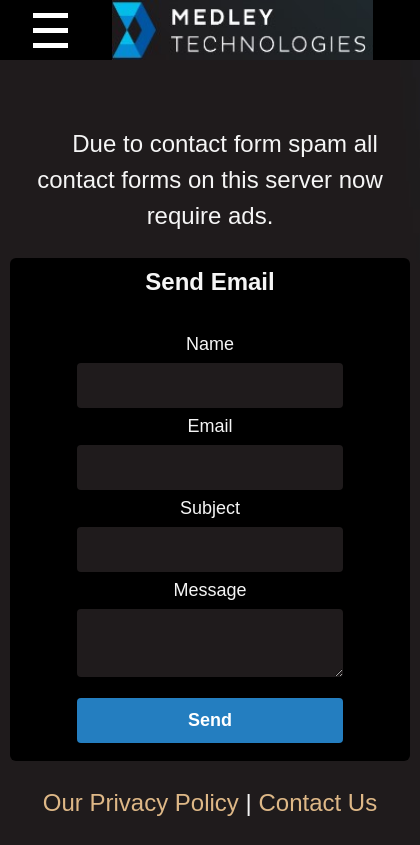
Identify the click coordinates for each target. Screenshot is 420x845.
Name (210, 344)
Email (209, 426)
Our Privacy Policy (141, 802)
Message (209, 590)
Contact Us (317, 802)
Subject (210, 508)
